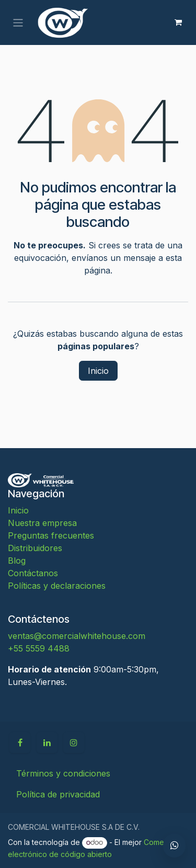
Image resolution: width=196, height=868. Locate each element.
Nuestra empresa (42, 523)
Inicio (98, 371)
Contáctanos (33, 573)
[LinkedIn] (47, 743)
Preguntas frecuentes (51, 535)
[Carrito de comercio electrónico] (178, 22)
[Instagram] (74, 743)
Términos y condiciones (63, 773)
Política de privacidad (58, 794)
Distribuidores (35, 548)
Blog (17, 561)
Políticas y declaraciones (57, 586)
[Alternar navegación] (18, 22)
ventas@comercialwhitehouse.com (77, 636)
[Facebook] (20, 743)
